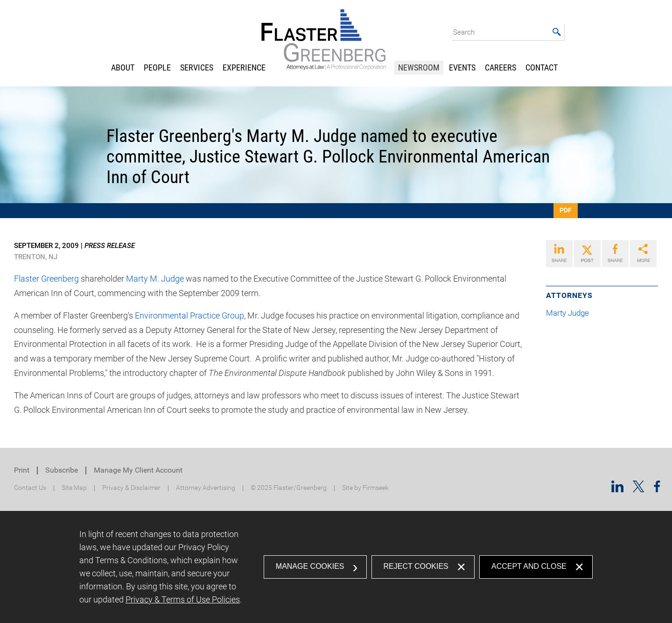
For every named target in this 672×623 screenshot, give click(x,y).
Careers (500, 67)
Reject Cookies (416, 566)
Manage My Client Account (138, 470)
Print (22, 470)
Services (197, 67)
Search (464, 32)
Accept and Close (529, 566)
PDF (566, 210)
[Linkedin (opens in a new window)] (617, 489)
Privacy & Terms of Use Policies (183, 599)
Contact (542, 67)
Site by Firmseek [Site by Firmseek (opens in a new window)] (365, 488)
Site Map (74, 488)
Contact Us (30, 488)
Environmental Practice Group (189, 315)
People (157, 67)
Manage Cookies (310, 566)
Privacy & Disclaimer (131, 488)
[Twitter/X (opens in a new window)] (639, 489)
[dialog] (336, 567)
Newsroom (419, 67)
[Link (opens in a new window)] (559, 254)
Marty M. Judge (155, 279)
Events (462, 67)
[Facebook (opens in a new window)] (657, 489)
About (123, 67)
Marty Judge (571, 313)
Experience (244, 67)
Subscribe (62, 470)
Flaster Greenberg (46, 279)
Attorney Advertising (206, 488)
